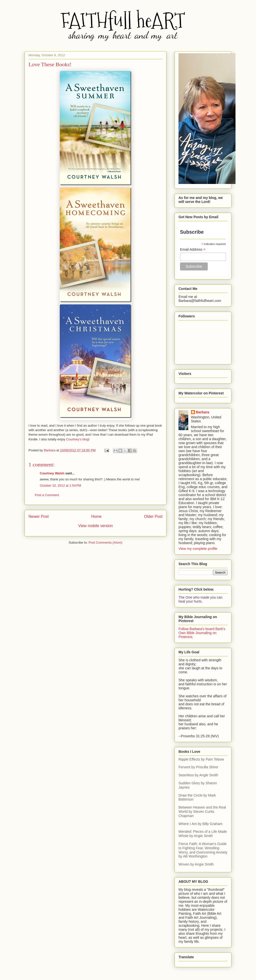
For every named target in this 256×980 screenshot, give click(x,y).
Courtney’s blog (77, 439)
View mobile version (95, 526)
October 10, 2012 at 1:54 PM (60, 486)
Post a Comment (47, 495)
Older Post (153, 516)
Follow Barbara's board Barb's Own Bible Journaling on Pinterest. (202, 633)
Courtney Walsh (52, 473)
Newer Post (39, 516)
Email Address (193, 250)
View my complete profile (198, 549)
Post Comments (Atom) (105, 542)
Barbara (203, 412)
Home (96, 516)
